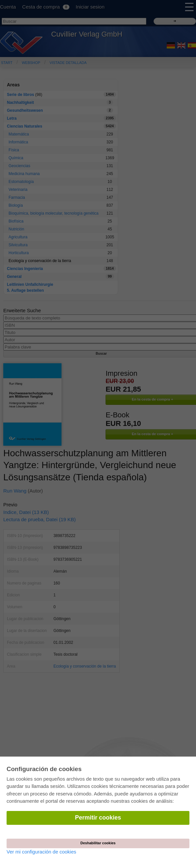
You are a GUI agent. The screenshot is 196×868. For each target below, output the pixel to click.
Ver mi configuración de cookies (41, 852)
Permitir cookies (98, 818)
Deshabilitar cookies (98, 843)
